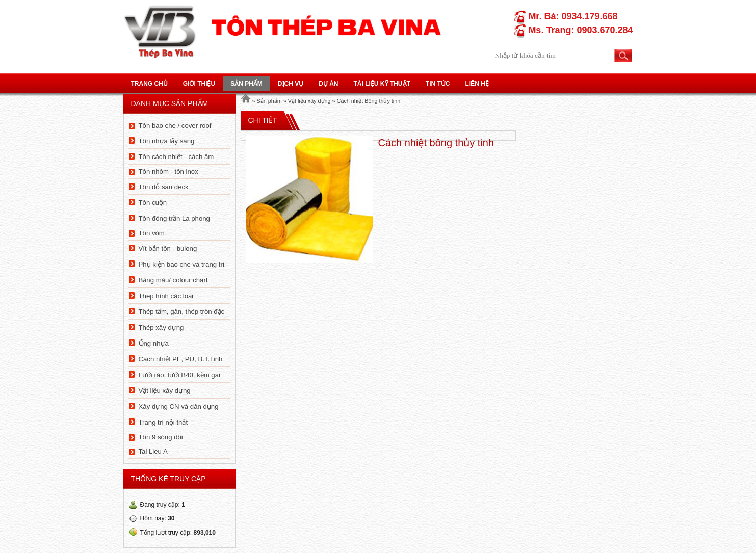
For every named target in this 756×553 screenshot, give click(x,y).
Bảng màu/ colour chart (173, 280)
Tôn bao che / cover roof (175, 126)
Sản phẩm (246, 84)
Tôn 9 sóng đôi (161, 437)
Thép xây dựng (161, 327)
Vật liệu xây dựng (165, 391)
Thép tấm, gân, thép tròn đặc (182, 312)
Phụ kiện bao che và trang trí (182, 264)
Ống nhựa (154, 343)
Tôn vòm (152, 233)
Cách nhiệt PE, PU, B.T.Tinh (181, 359)
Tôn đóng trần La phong (174, 218)
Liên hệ (477, 84)
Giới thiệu (199, 84)
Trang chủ (149, 84)
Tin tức (438, 84)
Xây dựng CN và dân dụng (179, 406)
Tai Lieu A (153, 451)
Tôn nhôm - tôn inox (168, 172)
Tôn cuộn (153, 203)
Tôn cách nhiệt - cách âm (176, 157)
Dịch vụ (291, 84)
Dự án (328, 84)
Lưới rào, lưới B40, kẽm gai (179, 375)
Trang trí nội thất (163, 422)
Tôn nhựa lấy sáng (167, 141)
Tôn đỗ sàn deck (164, 187)
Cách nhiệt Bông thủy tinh (369, 101)
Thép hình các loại (166, 296)
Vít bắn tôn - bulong (168, 248)
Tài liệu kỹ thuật (382, 84)
